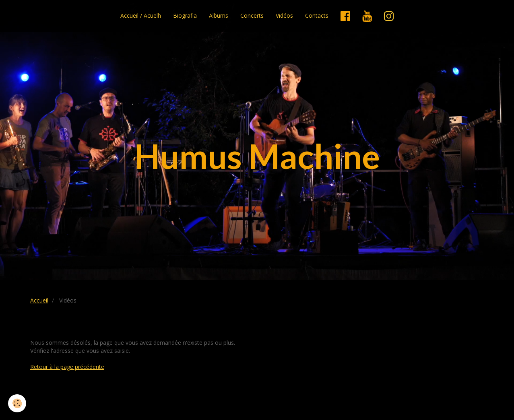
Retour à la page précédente (67, 367)
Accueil (39, 300)
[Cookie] (17, 403)
